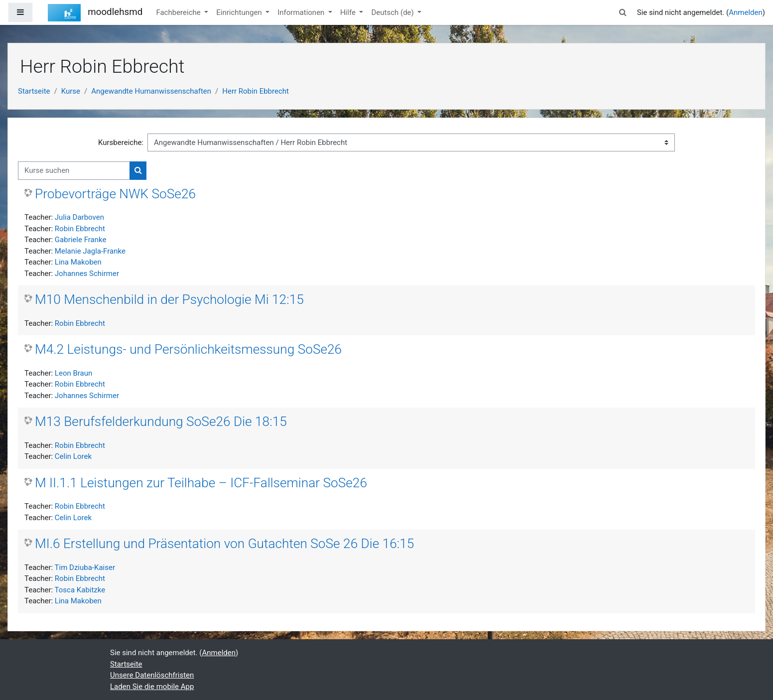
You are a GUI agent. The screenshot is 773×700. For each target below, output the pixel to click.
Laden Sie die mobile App (152, 687)
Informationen (302, 12)
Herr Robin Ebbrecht (256, 91)
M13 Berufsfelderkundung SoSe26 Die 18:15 (161, 421)
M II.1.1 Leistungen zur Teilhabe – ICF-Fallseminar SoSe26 (201, 483)
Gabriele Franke (81, 240)
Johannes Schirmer (87, 274)
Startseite (34, 91)
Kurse (71, 91)
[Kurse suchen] (74, 171)
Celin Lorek (73, 456)
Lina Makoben (78, 262)
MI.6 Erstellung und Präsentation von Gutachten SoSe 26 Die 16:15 (224, 544)
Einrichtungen (240, 12)
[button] (623, 13)
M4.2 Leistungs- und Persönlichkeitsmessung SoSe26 (188, 349)
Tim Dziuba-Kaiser (85, 567)
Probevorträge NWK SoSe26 (115, 194)
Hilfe (349, 12)
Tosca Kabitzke (80, 590)
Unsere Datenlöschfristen (152, 675)
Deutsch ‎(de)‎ (393, 12)
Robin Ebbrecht (80, 229)
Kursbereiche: (121, 142)
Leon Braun (73, 373)
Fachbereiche (179, 12)
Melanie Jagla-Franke (90, 251)
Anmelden (746, 12)
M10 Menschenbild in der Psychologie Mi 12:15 (169, 299)
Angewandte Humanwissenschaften (151, 91)
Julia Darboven (79, 217)
